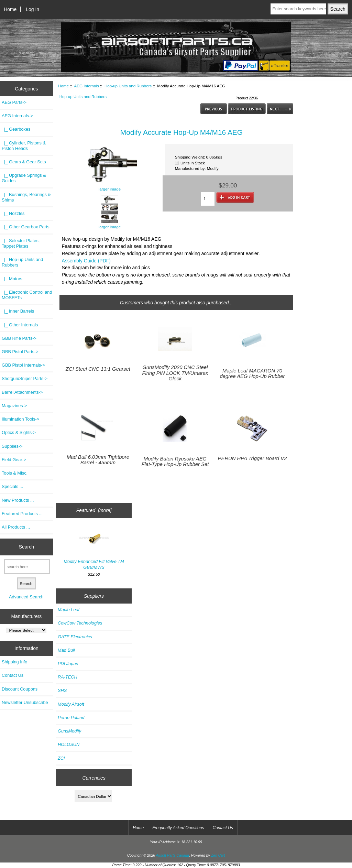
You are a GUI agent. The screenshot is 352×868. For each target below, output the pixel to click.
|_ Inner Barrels (18, 311)
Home (10, 9)
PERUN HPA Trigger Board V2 (252, 458)
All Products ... (16, 527)
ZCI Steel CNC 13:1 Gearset (98, 369)
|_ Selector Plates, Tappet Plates (21, 243)
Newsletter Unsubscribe (25, 702)
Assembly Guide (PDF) (86, 261)
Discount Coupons (20, 689)
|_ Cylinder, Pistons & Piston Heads (24, 146)
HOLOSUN (69, 744)
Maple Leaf (69, 610)
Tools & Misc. (15, 473)
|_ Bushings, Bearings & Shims (26, 197)
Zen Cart (218, 855)
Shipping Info (14, 662)
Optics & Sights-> (19, 432)
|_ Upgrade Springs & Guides (24, 178)
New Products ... (18, 500)
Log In (32, 9)
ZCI (61, 758)
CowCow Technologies (80, 623)
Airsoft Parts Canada (173, 855)
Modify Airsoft (71, 704)
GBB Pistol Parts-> (20, 352)
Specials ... (12, 486)
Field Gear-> (14, 460)
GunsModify (69, 731)
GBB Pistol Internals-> (23, 365)
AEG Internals (87, 86)
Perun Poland (71, 718)
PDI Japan (68, 664)
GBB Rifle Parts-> (19, 338)
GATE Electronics (75, 637)
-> (17, 116)
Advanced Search (26, 597)
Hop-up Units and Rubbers (128, 86)
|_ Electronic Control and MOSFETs (27, 295)
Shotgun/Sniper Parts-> (25, 378)
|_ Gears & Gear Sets (24, 162)
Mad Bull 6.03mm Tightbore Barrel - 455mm (98, 460)
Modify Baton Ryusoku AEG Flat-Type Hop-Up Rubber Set (175, 462)
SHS (62, 690)
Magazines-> (14, 406)
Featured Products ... (22, 514)
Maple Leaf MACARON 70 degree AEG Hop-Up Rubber (252, 373)
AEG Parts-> (14, 102)
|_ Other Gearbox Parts (26, 227)
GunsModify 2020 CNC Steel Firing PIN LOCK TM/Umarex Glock (175, 373)
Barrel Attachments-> (22, 392)
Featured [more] (94, 510)
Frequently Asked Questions (178, 828)
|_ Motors (12, 279)
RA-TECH (68, 677)
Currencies (94, 778)
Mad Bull (66, 650)
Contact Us (13, 675)
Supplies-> (12, 446)
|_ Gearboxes (16, 129)
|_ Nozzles (13, 213)
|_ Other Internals (20, 325)
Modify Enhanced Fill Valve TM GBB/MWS (94, 548)
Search (26, 547)
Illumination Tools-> (20, 419)
